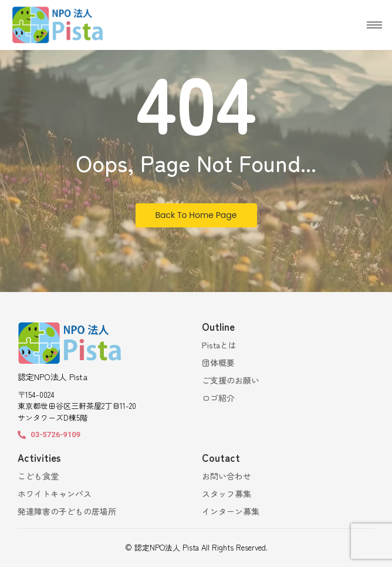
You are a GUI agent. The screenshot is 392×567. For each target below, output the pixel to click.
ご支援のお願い (231, 380)
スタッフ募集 (227, 494)
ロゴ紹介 (218, 398)
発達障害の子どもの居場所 (67, 511)
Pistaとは (219, 345)
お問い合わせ (227, 476)
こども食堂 (38, 476)
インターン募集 (231, 511)
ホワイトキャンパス (55, 494)
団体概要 (218, 363)
